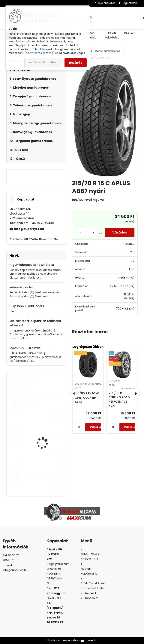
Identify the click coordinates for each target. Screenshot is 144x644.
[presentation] (74, 394)
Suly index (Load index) (27, 306)
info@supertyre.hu (29, 229)
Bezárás (76, 63)
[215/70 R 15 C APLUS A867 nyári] (105, 120)
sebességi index (21, 287)
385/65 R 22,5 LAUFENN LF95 (46, 399)
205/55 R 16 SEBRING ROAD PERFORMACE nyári (119, 400)
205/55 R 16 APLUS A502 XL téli (46, 439)
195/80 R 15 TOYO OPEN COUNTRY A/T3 (87, 398)
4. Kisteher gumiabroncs (105, 51)
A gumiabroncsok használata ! (33, 265)
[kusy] (87, 232)
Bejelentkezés (106, 3)
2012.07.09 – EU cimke (25, 348)
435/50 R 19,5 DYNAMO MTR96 (46, 475)
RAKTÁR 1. (129, 35)
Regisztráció (130, 3)
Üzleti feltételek (112, 35)
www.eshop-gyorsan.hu (80, 640)
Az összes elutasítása (44, 62)
